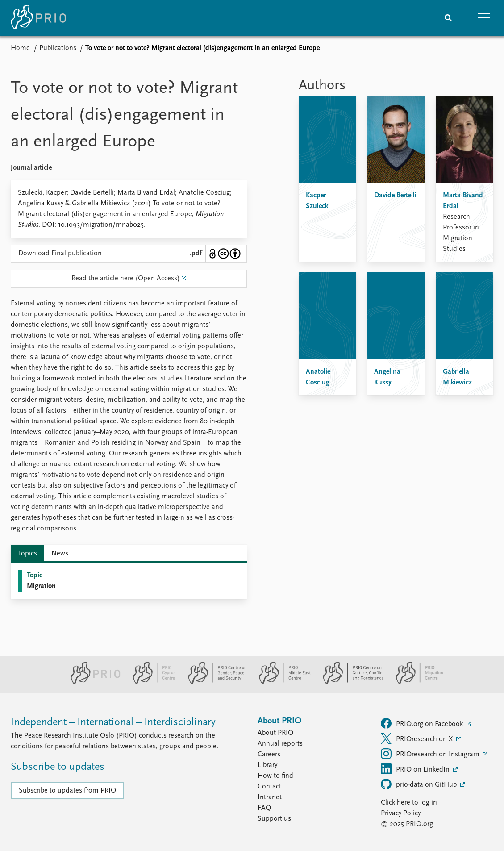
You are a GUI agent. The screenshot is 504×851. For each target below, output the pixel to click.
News (60, 554)
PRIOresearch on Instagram (431, 754)
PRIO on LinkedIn (416, 769)
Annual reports (280, 744)
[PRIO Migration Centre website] (415, 682)
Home (20, 48)
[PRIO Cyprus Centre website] (150, 682)
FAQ (264, 808)
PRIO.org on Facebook (423, 723)
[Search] (448, 18)
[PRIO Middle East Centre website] (281, 682)
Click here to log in (409, 803)
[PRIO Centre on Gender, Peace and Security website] (214, 682)
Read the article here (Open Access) (126, 279)
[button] (484, 18)
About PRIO (275, 733)
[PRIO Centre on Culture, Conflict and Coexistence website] (349, 682)
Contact (269, 787)
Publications (58, 48)
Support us (274, 819)
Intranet (270, 797)
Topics (27, 554)
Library (267, 765)
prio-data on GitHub (420, 784)
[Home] (38, 18)
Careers (269, 755)
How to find (275, 776)
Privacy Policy (401, 813)
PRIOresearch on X (418, 738)
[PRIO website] (92, 682)
